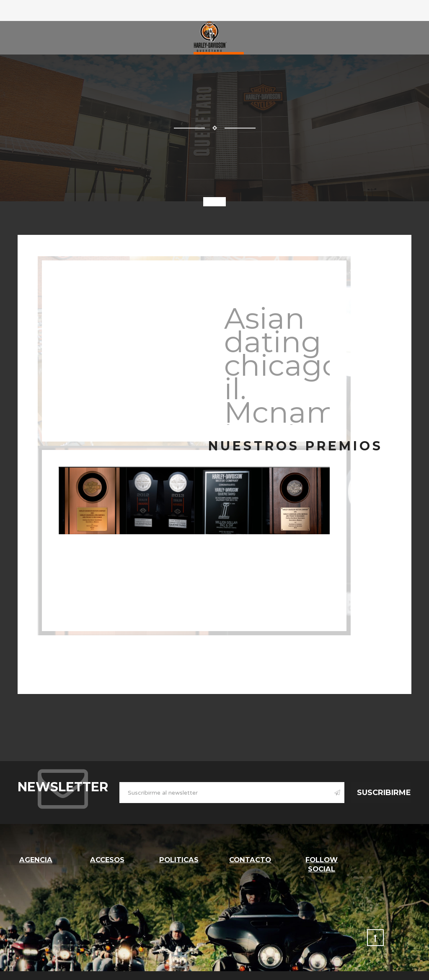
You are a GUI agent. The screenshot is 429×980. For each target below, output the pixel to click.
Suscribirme (384, 793)
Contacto (250, 859)
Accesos (107, 859)
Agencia (36, 859)
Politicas (179, 859)
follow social (322, 863)
